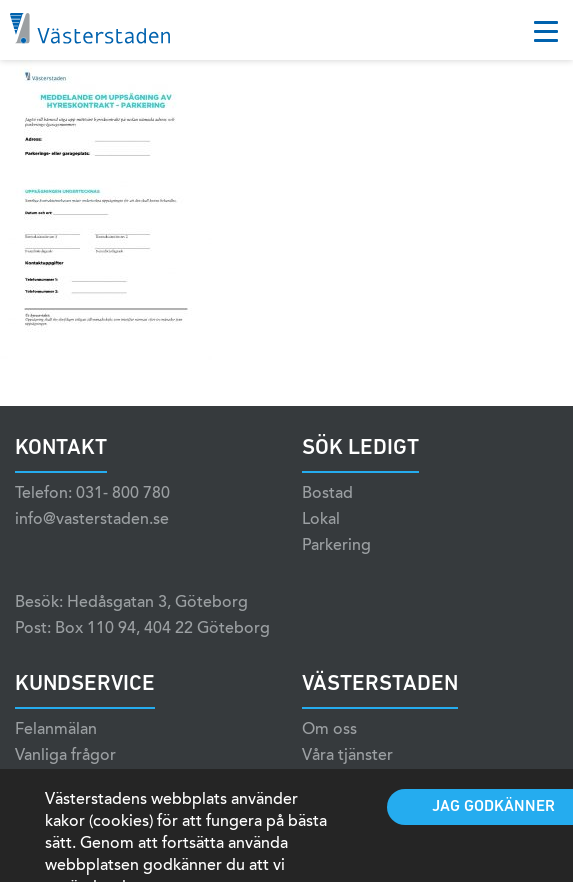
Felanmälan (56, 730)
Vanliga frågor (65, 756)
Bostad (327, 494)
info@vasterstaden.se (92, 520)
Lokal (321, 520)
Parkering (336, 546)
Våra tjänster (347, 756)
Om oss (329, 730)
